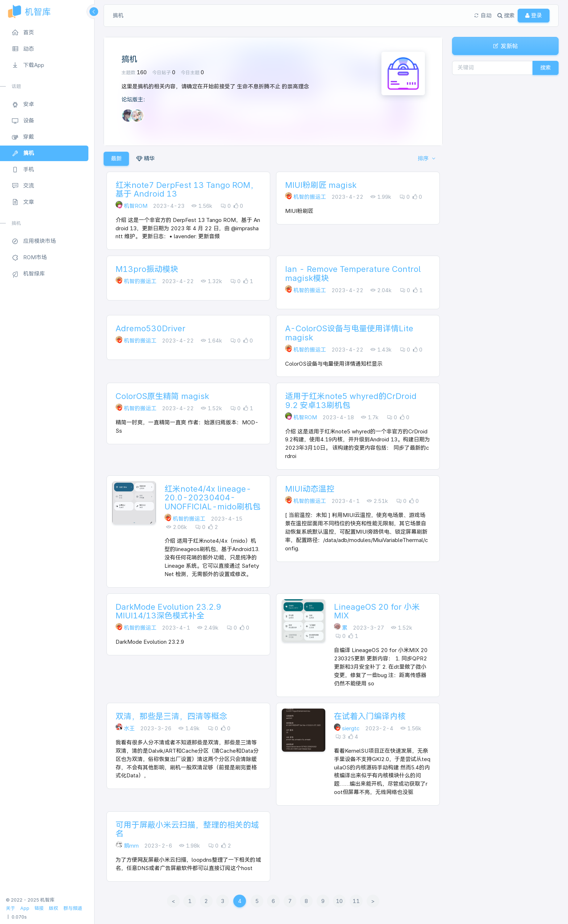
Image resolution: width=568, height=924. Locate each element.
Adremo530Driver (151, 328)
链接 (39, 908)
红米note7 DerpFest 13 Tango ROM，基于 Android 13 (187, 189)
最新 (116, 158)
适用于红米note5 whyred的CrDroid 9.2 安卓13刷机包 (351, 400)
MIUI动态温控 (310, 489)
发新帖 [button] (505, 46)
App (25, 908)
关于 (11, 908)
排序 (424, 158)
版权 (54, 908)
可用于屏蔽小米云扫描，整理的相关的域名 (187, 829)
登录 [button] (534, 15)
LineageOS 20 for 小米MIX (377, 611)
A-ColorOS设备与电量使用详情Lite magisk (349, 333)
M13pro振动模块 (147, 269)
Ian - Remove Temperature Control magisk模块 (353, 273)
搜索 (546, 68)
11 (356, 901)
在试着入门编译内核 (370, 716)
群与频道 (73, 908)
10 (339, 901)
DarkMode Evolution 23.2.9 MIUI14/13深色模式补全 (168, 611)
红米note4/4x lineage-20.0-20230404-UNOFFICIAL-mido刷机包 (212, 497)
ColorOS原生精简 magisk (162, 396)
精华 (145, 158)
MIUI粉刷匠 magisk (321, 185)
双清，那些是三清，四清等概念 (171, 716)
